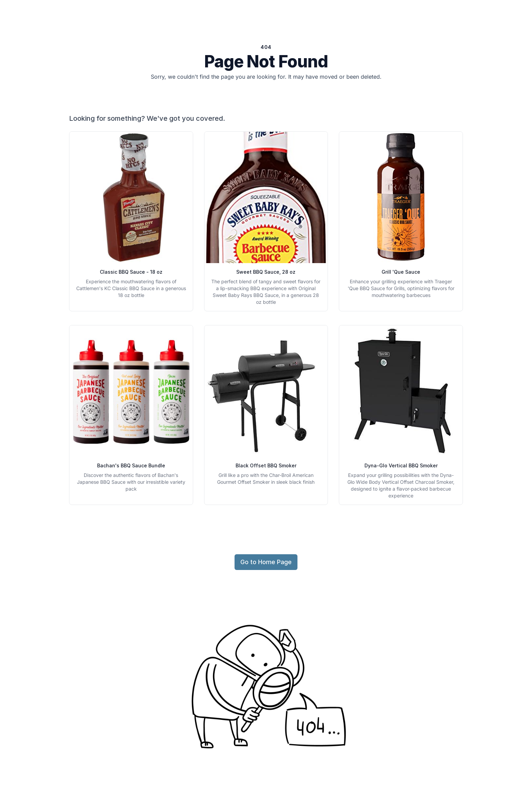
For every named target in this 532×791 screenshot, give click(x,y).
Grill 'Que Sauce (401, 272)
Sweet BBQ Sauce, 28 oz (266, 272)
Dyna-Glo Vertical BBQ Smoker (401, 465)
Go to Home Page (266, 562)
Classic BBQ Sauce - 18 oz (131, 272)
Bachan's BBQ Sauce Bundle (131, 465)
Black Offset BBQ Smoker (266, 465)
